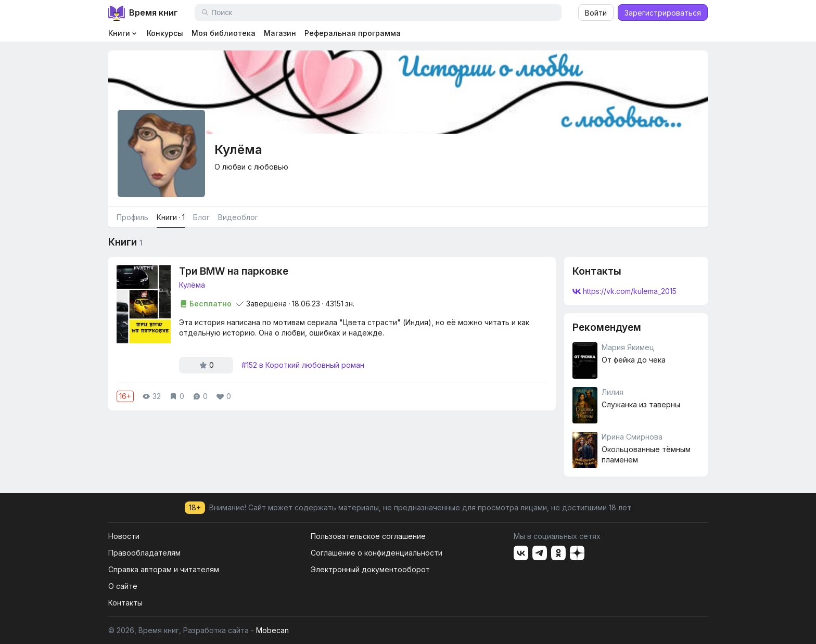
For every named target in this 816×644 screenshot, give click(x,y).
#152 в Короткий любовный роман (303, 365)
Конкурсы (165, 33)
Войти (596, 13)
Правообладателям (144, 553)
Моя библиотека (224, 33)
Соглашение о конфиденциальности (377, 553)
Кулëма (192, 285)
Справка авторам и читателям (164, 569)
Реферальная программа (353, 33)
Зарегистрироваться (663, 13)
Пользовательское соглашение (368, 536)
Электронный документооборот (370, 569)
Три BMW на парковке (234, 271)
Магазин (280, 33)
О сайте (123, 586)
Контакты (125, 603)
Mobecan (272, 630)
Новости (124, 536)
